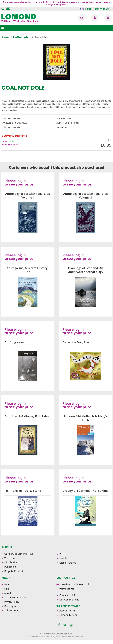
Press (62, 554)
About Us (9, 593)
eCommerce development (41, 637)
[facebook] (59, 625)
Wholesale (10, 558)
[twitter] (65, 625)
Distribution (11, 562)
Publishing (10, 567)
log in (11, 141)
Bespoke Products (14, 571)
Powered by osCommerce (72, 637)
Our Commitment (69, 600)
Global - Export (68, 563)
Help (7, 589)
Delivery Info (11, 606)
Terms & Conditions (15, 597)
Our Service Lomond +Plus (19, 554)
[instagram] (71, 625)
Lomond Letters (68, 615)
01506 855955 (3, 9)
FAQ (7, 584)
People (63, 558)
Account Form (67, 611)
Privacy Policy (12, 602)
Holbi (58, 637)
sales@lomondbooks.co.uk (75, 584)
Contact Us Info (68, 595)
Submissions (11, 610)
